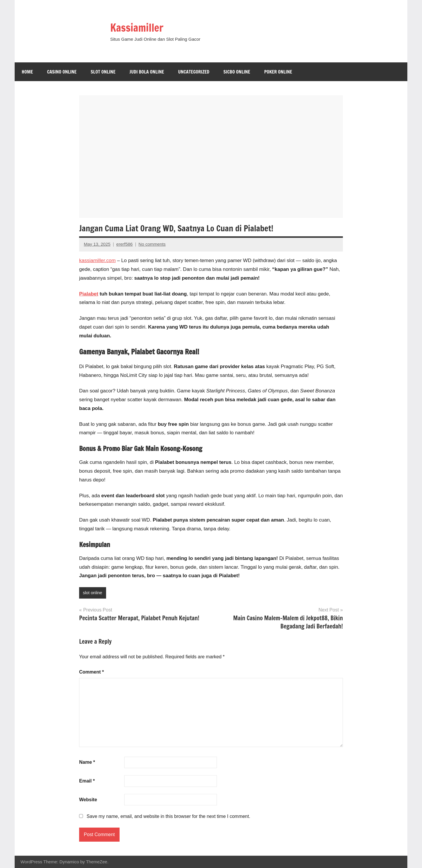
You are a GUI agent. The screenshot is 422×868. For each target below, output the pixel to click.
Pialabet (89, 294)
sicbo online (237, 72)
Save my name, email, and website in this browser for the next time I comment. (168, 817)
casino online (62, 72)
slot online (103, 72)
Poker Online (278, 72)
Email (87, 781)
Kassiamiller (140, 27)
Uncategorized (194, 72)
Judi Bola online (147, 72)
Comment (91, 672)
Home (27, 72)
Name (87, 762)
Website (88, 800)
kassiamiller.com (97, 260)
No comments (152, 244)
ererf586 (125, 244)
